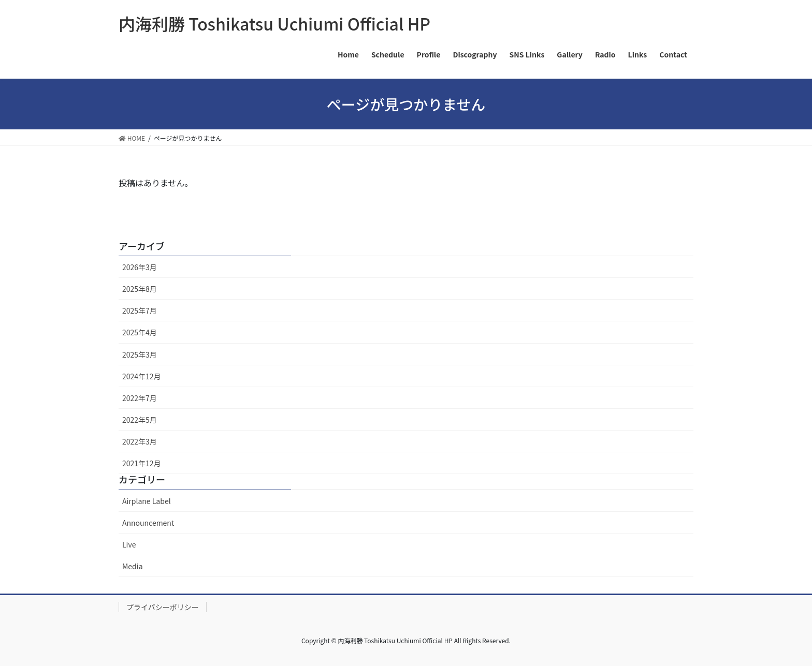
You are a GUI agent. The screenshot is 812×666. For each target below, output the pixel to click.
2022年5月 (140, 420)
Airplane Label (147, 501)
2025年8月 (140, 289)
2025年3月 (140, 354)
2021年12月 (142, 463)
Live (129, 544)
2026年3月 (140, 267)
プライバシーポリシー (163, 607)
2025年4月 (140, 332)
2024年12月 (142, 376)
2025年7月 (140, 310)
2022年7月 (140, 398)
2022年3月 (140, 441)
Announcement (148, 523)
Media (133, 566)
